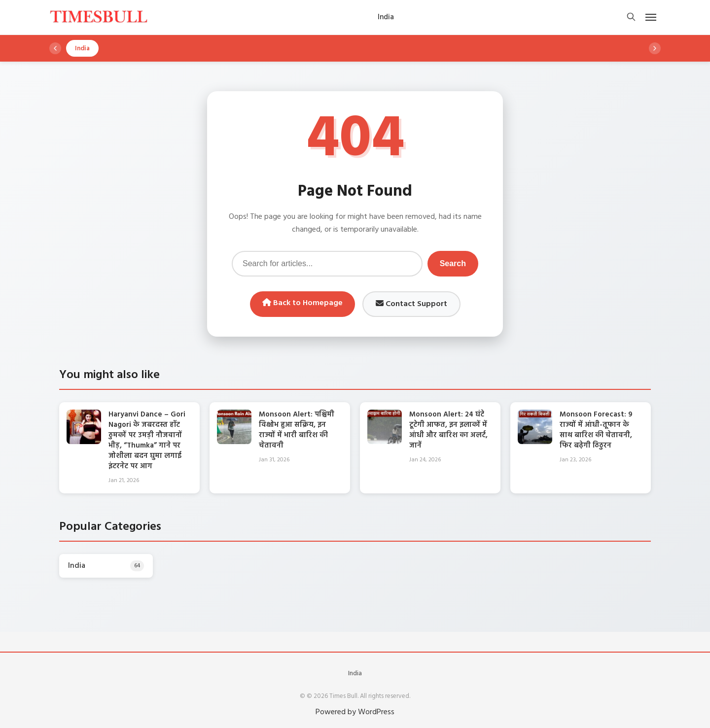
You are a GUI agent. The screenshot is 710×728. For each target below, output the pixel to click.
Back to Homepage (302, 303)
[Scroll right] (655, 48)
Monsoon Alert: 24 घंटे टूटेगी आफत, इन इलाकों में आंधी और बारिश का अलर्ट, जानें (448, 430)
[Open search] (631, 17)
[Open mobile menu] (651, 17)
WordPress (376, 712)
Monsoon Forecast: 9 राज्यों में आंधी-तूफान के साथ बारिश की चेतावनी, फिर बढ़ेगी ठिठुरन (596, 430)
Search (453, 263)
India (355, 674)
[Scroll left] (55, 48)
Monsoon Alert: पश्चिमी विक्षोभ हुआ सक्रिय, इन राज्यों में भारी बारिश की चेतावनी (297, 430)
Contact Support (411, 304)
